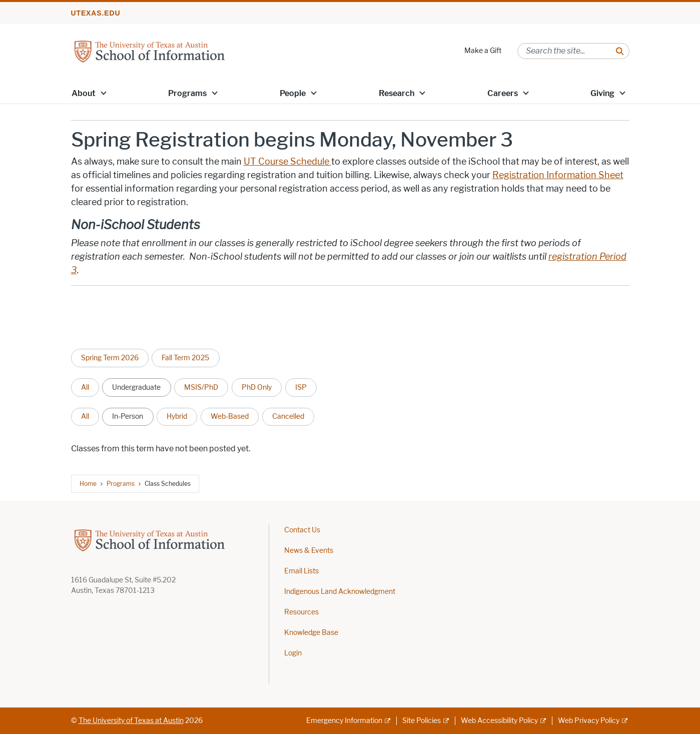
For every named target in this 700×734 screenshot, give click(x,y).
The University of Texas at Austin (131, 721)
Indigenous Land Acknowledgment (340, 592)
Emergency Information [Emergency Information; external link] (344, 721)
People (293, 93)
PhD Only (257, 387)
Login (293, 653)
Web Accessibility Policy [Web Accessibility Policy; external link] (499, 721)
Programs (187, 93)
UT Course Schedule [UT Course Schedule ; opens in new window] (287, 162)
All (85, 387)
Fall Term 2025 (185, 358)
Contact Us (302, 530)
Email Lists (301, 571)
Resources (301, 612)
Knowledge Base (311, 633)
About (84, 93)
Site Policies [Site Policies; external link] (422, 721)
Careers (503, 93)
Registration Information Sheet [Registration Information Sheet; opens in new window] (558, 175)
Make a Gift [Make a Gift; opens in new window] (483, 51)
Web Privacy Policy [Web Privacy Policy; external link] (589, 721)
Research (397, 93)
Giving (602, 93)
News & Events (309, 551)
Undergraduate (136, 387)
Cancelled (288, 416)
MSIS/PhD (201, 387)
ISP (301, 387)
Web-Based (230, 416)
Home (88, 484)
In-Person (128, 416)
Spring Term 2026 (110, 358)
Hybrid (177, 416)
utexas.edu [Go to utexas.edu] (96, 13)
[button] (103, 93)
